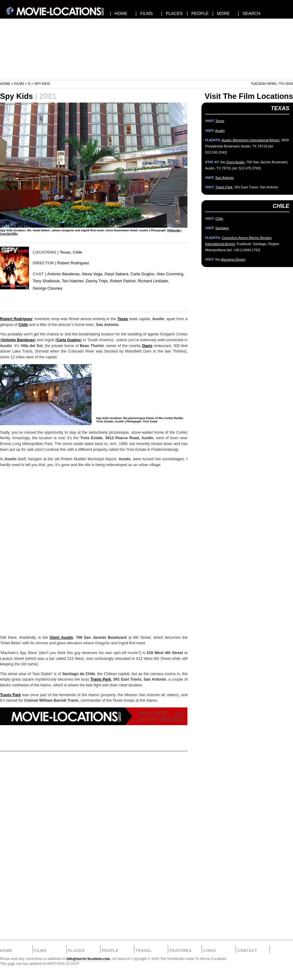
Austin (220, 131)
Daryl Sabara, (117, 274)
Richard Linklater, (154, 281)
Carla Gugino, (143, 274)
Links (210, 951)
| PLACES (172, 13)
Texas (65, 252)
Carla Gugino (69, 340)
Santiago (222, 228)
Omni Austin (61, 638)
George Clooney (47, 288)
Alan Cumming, (170, 274)
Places (76, 951)
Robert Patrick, (123, 281)
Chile (78, 252)
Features (181, 951)
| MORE (221, 13)
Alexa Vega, (93, 274)
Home (5, 84)
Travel (144, 951)
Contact (248, 951)
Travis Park (101, 679)
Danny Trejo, (97, 281)
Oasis (147, 346)
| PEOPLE (198, 13)
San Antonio (225, 178)
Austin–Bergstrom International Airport (250, 140)
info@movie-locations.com (88, 959)
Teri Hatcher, (73, 281)
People (110, 951)
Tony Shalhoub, (47, 281)
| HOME (119, 13)
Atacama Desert (233, 259)
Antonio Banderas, (64, 274)
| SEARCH (249, 13)
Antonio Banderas (18, 340)
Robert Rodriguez (73, 263)
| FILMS (144, 13)
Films (19, 84)
